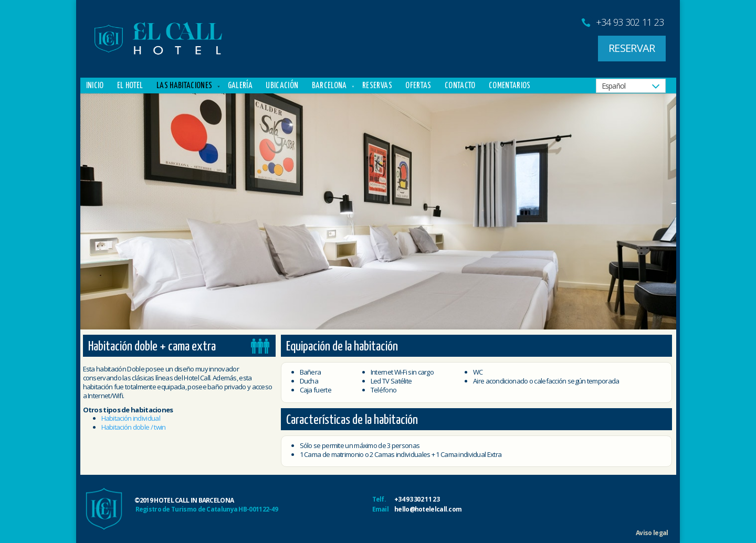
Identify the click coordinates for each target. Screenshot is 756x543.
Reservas (377, 86)
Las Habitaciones (184, 86)
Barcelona (329, 86)
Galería (240, 86)
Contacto (460, 86)
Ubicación (282, 86)
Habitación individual (131, 418)
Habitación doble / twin (134, 427)
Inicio (95, 86)
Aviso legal (652, 533)
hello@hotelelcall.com (428, 509)
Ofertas (418, 86)
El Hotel (130, 86)
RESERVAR (632, 48)
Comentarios (510, 86)
